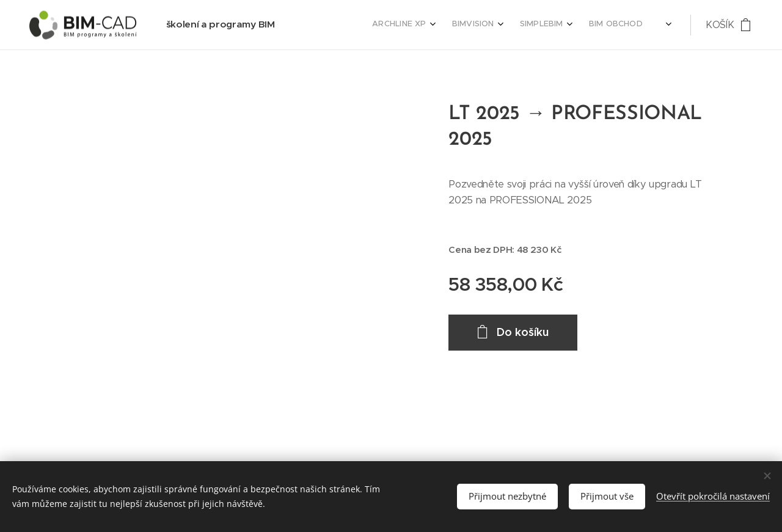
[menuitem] (553, 25)
